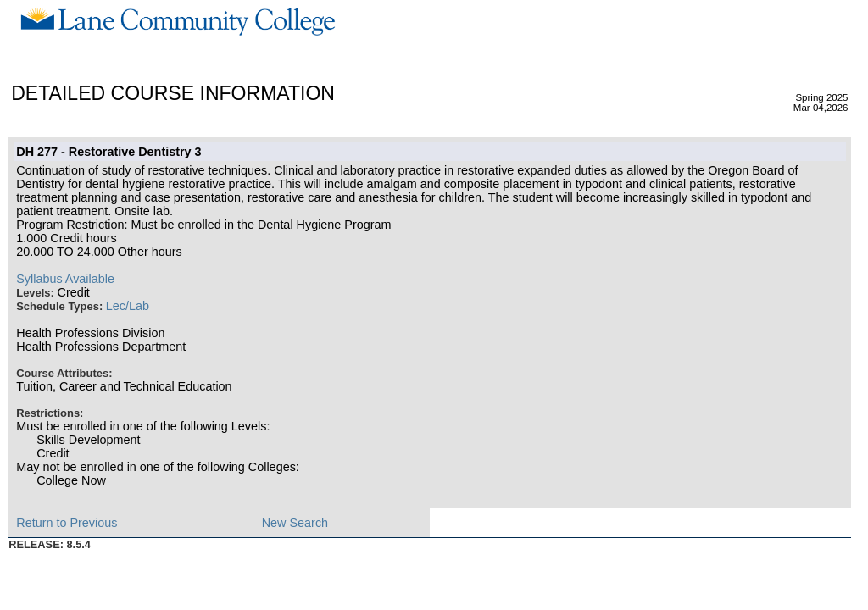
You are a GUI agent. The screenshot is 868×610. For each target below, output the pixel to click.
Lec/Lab (128, 306)
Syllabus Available (65, 279)
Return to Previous (67, 523)
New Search (295, 523)
